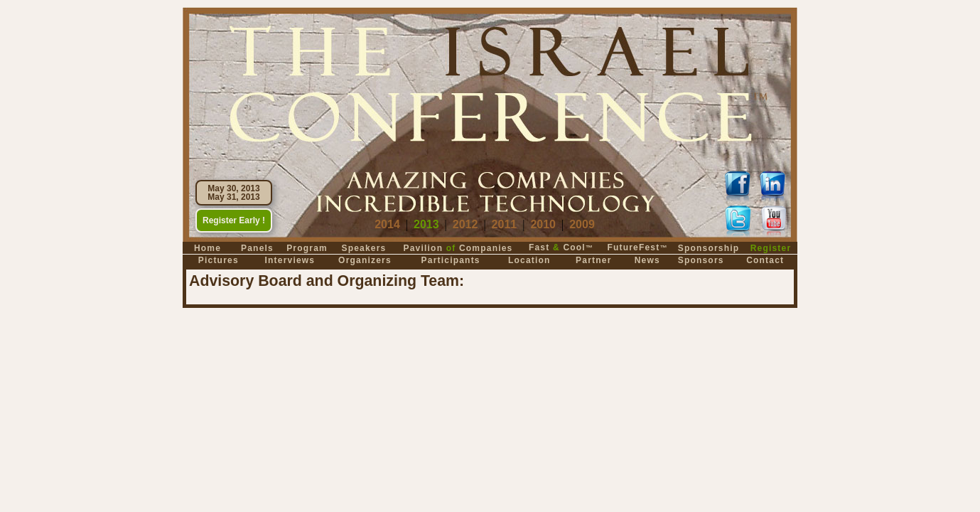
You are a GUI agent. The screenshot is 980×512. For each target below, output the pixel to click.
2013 (426, 224)
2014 (387, 224)
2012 (465, 224)
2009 (582, 224)
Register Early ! (234, 220)
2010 (543, 224)
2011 (505, 224)
